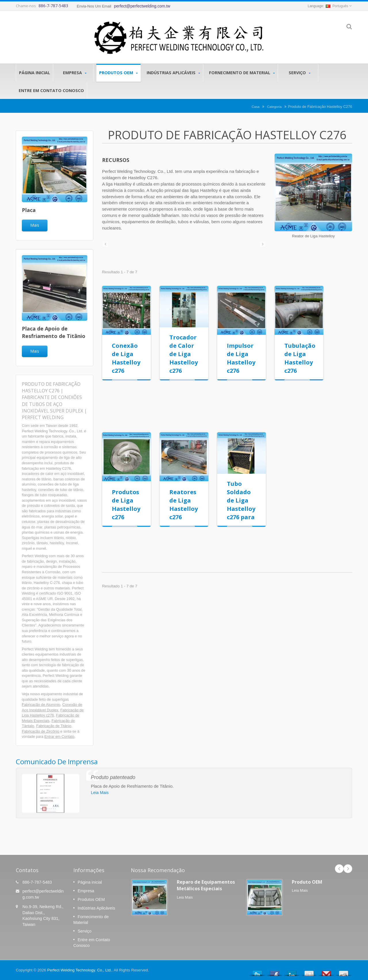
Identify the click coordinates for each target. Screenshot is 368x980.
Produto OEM (307, 882)
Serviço (299, 73)
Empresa (75, 73)
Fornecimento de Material (242, 73)
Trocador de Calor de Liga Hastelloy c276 (184, 354)
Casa (255, 107)
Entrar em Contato (59, 737)
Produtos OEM (118, 73)
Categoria (274, 107)
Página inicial (34, 72)
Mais (35, 225)
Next (348, 869)
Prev (339, 869)
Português (337, 6)
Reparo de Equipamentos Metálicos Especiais (206, 885)
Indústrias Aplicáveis (173, 73)
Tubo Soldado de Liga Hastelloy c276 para (241, 500)
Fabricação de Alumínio (41, 705)
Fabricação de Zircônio (41, 731)
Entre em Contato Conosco (51, 90)
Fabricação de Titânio (54, 726)
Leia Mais (185, 897)
